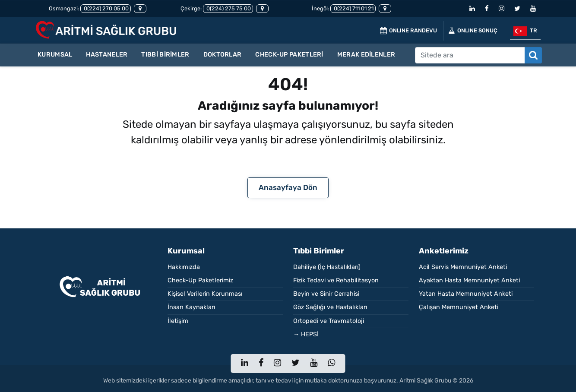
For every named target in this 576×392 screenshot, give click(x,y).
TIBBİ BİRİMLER (165, 55)
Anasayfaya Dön (288, 187)
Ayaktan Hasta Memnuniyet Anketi (469, 280)
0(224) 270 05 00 (106, 8)
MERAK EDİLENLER (366, 55)
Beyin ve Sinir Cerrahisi (326, 294)
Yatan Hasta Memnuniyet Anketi (466, 294)
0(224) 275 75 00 (228, 8)
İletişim (178, 321)
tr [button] (525, 31)
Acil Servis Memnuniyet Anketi (463, 267)
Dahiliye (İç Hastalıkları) (327, 267)
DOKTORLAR (223, 55)
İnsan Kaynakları (191, 307)
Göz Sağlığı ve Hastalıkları (330, 307)
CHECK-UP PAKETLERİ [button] (289, 55)
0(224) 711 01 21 (353, 8)
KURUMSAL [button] (55, 55)
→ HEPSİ (306, 334)
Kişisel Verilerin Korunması (205, 294)
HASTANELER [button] (107, 55)
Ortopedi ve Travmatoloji (329, 321)
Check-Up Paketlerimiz (200, 280)
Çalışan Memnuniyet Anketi (459, 307)
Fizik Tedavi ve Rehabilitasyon (336, 280)
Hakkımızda (184, 267)
